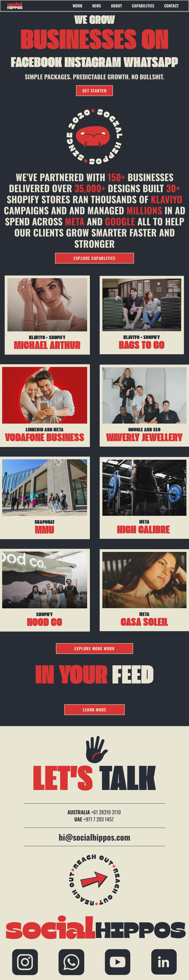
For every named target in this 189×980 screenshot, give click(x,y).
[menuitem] (81, 6)
